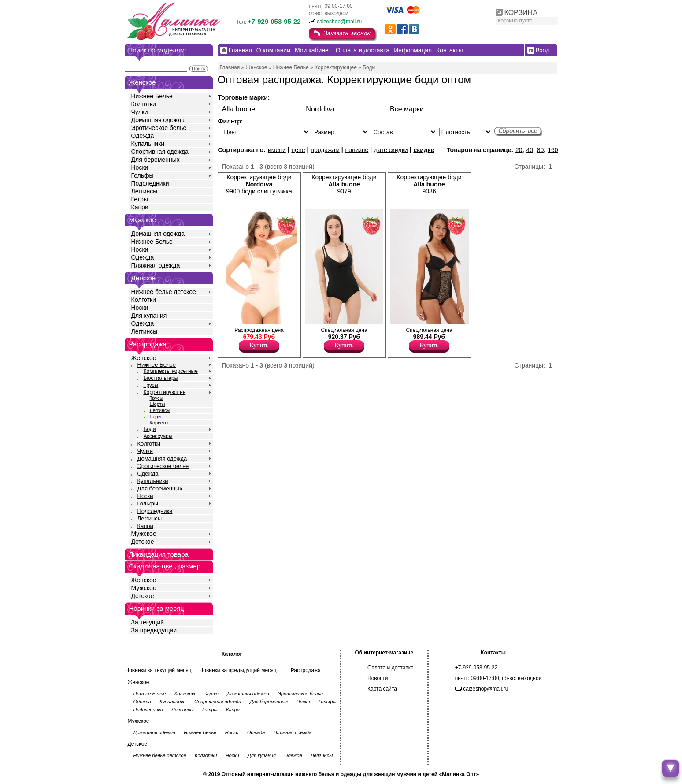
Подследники (150, 183)
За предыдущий (154, 630)
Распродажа (306, 670)
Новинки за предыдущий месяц (238, 670)
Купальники (148, 144)
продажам (325, 150)
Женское (144, 358)
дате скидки (391, 150)
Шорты (158, 404)
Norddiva (320, 109)
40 (530, 150)
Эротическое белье (159, 128)
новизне (357, 150)
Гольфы (143, 175)
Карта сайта (382, 689)
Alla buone (239, 109)
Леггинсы (145, 191)
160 (553, 150)
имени (277, 150)
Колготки (144, 104)
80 (541, 150)
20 (519, 150)
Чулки (140, 112)
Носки (140, 167)
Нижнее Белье (152, 96)
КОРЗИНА (521, 13)
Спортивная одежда (160, 152)
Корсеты (159, 423)
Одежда (143, 136)
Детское (144, 278)
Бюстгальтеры (161, 378)
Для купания (149, 316)
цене (298, 150)
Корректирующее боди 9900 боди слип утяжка (259, 184)
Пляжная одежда (156, 265)
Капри (140, 207)
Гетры (140, 199)
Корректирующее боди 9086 (429, 184)
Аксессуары (158, 436)
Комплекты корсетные (171, 371)
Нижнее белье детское (164, 292)
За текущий (148, 622)
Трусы (151, 385)
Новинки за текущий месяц (159, 670)
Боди (156, 416)
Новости (378, 678)
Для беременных (156, 160)
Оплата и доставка (391, 668)
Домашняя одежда (158, 120)
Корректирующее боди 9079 (344, 184)
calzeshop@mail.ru (339, 22)
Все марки (407, 109)
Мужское (144, 534)
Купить (259, 345)
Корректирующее (165, 392)
